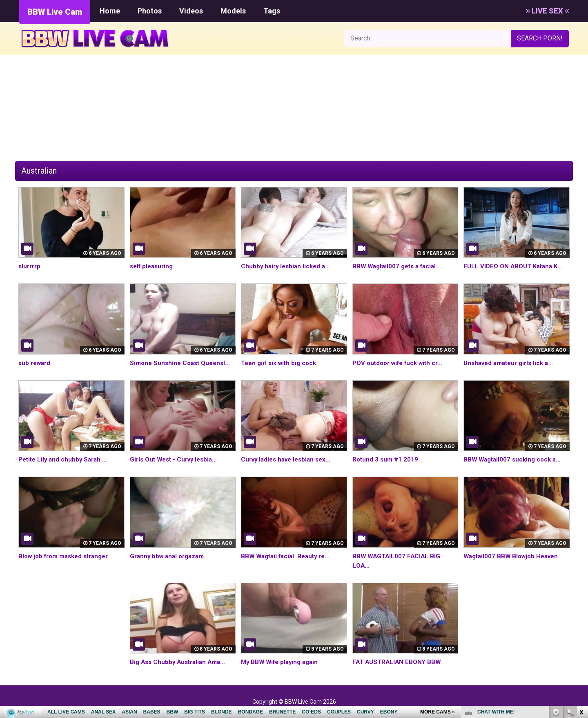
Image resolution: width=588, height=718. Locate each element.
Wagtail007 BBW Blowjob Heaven (514, 556)
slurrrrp (30, 266)
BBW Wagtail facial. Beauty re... (288, 556)
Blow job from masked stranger (67, 556)
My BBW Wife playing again (282, 662)
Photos (150, 11)
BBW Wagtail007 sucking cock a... (514, 459)
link (581, 590)
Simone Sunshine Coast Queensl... (183, 363)
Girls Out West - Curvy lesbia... (176, 459)
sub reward (36, 363)
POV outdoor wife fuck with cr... (401, 363)
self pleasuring (153, 266)
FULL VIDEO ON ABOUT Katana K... (516, 266)
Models (233, 11)
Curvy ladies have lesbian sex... (289, 459)
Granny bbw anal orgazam (169, 556)
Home (110, 11)
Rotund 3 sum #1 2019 (386, 459)
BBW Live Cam (55, 12)
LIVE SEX (547, 11)
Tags (272, 11)
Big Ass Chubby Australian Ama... (180, 662)
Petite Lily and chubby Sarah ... (65, 459)
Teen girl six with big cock (281, 363)
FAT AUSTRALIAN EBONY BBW (399, 662)
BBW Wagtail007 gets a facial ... (400, 266)
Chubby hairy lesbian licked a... (287, 266)
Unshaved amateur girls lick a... (512, 363)
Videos (191, 11)
